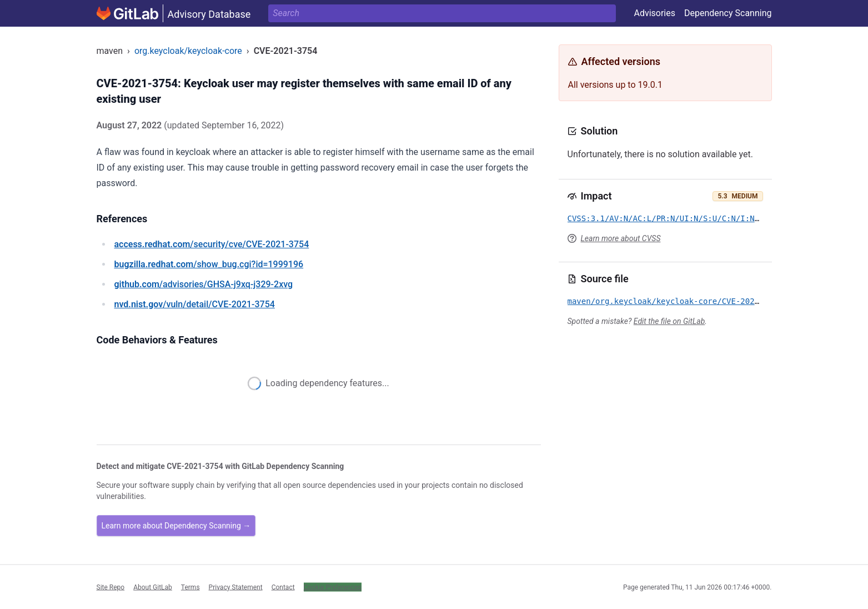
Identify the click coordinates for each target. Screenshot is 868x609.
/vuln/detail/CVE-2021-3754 (195, 304)
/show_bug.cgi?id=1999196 (209, 264)
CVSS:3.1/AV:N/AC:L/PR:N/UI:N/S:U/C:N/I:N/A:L (671, 218)
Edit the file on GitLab (669, 321)
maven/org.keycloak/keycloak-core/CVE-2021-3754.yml (684, 301)
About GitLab (153, 587)
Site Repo (111, 587)
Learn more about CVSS (621, 238)
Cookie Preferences (333, 587)
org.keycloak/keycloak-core (188, 51)
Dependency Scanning (728, 13)
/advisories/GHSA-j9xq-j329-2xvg (204, 284)
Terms (190, 587)
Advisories (654, 13)
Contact (283, 587)
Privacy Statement (236, 587)
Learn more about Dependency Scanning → (176, 526)
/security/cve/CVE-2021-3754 (212, 244)
